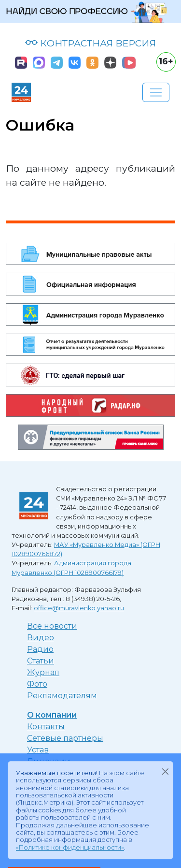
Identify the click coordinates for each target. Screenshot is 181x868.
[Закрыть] (165, 771)
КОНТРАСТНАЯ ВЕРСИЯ (90, 43)
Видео (41, 638)
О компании (52, 715)
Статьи (41, 661)
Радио (40, 649)
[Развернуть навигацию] (156, 92)
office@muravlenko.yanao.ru (79, 608)
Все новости (52, 626)
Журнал (43, 672)
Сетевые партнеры (65, 738)
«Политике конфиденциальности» (70, 847)
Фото (37, 684)
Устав (38, 750)
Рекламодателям (62, 696)
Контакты (46, 727)
